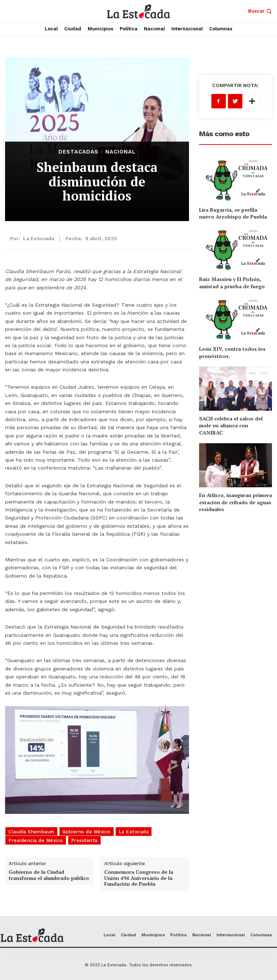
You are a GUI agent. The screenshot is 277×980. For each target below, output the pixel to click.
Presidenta (84, 840)
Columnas (261, 935)
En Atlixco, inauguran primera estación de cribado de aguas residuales (236, 502)
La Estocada (39, 238)
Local (109, 935)
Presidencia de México (36, 840)
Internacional (231, 935)
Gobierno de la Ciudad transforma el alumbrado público (49, 875)
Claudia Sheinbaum (31, 832)
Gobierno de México (87, 832)
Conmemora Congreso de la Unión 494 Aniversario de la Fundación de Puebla (139, 878)
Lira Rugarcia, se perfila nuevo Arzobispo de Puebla (233, 213)
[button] (261, 11)
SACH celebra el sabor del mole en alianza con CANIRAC (231, 426)
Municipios (153, 935)
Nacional (120, 152)
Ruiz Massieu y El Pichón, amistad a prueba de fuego (232, 283)
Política (179, 935)
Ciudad (128, 935)
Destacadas (78, 152)
